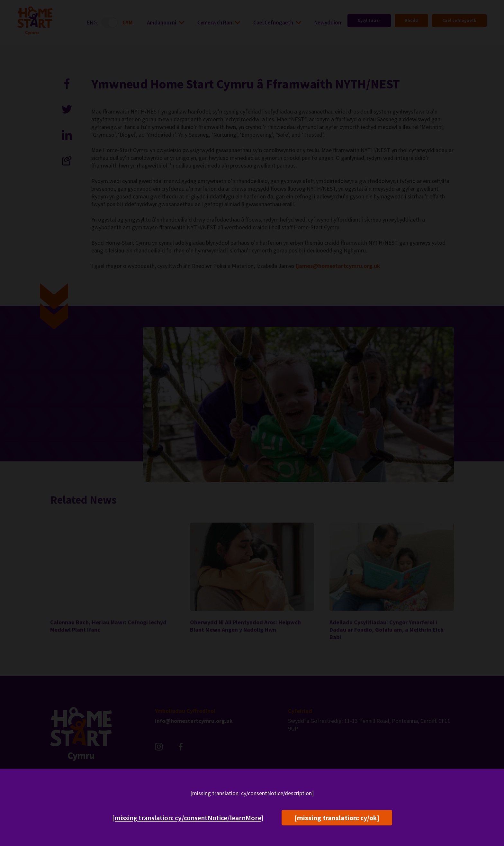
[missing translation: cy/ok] (337, 818)
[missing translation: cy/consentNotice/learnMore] (188, 818)
